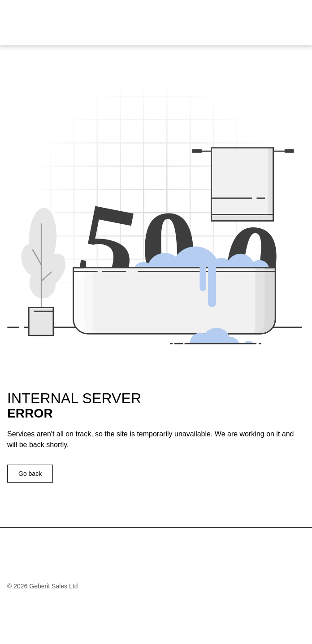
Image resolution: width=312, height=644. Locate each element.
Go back (30, 474)
